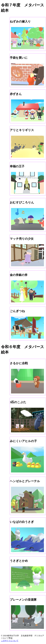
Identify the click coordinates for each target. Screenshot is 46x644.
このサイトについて (10, 641)
